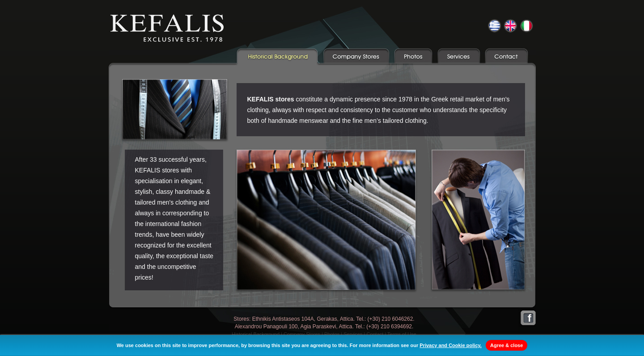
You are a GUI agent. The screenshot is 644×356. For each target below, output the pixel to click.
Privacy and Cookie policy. (451, 345)
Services (353, 334)
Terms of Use (402, 334)
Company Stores (302, 334)
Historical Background (256, 334)
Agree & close (506, 345)
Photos (332, 334)
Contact (375, 334)
